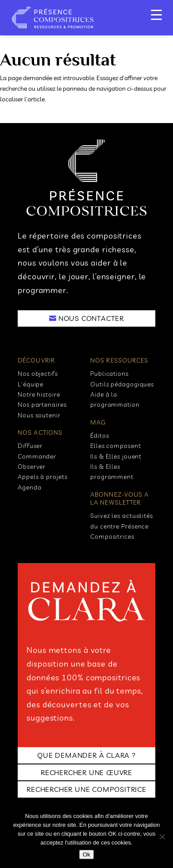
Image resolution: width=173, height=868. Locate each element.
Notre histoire (39, 394)
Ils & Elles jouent (116, 456)
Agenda (29, 487)
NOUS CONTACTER (91, 318)
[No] (162, 837)
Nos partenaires (42, 405)
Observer (32, 467)
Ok (86, 854)
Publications (110, 374)
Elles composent (116, 446)
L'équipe (31, 384)
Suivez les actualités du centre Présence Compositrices (122, 526)
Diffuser (30, 446)
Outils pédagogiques (122, 384)
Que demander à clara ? (86, 755)
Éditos (100, 436)
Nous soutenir (39, 415)
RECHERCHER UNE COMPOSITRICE (86, 789)
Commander (37, 456)
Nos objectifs (38, 374)
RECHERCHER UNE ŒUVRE (86, 772)
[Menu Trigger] (156, 14)
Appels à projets (42, 477)
